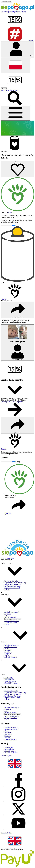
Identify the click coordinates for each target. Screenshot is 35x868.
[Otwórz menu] (15, 113)
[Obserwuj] (17, 169)
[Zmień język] (15, 65)
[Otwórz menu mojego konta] (17, 50)
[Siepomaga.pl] (17, 10)
